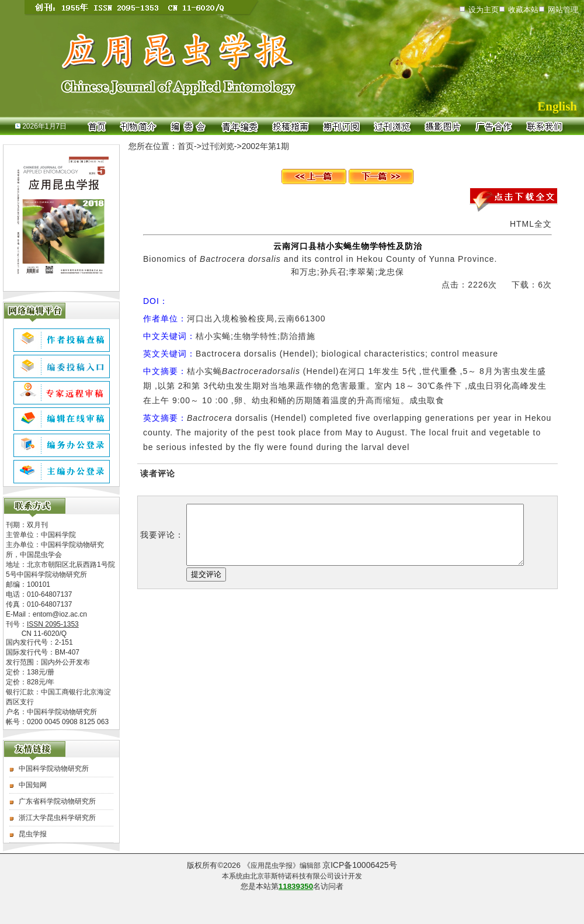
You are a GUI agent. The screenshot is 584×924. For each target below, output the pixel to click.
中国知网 (33, 785)
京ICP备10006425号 (360, 865)
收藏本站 (523, 10)
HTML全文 (531, 224)
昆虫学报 (33, 834)
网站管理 (563, 10)
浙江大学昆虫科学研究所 (57, 818)
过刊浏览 (218, 146)
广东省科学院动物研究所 (57, 801)
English (557, 106)
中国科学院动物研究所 (54, 769)
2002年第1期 (265, 146)
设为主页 (484, 10)
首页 (186, 146)
